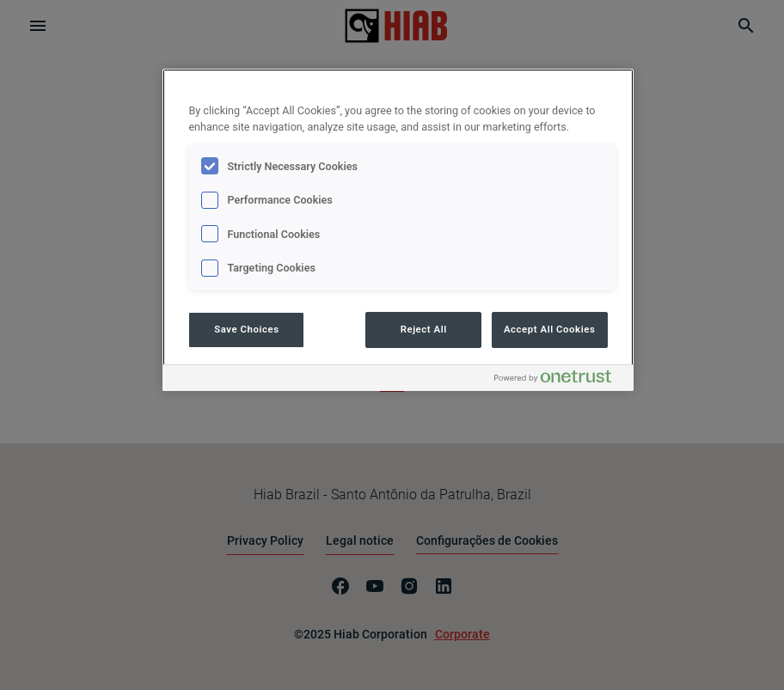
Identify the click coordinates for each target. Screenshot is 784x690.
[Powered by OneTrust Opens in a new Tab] (560, 380)
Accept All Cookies (549, 329)
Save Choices (246, 329)
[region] (398, 230)
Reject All (424, 329)
